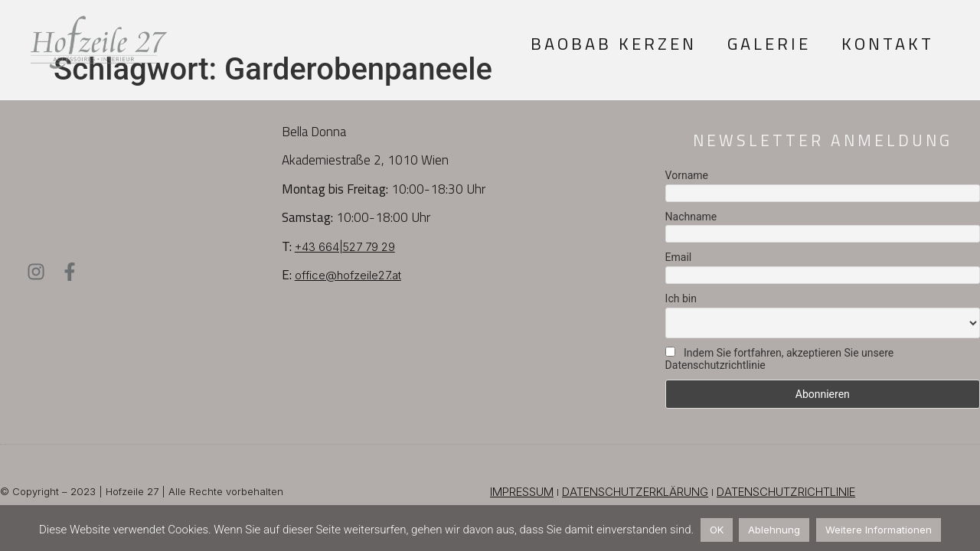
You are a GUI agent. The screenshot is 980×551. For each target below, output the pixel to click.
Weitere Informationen (879, 530)
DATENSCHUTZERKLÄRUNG (635, 492)
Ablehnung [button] (774, 530)
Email (679, 257)
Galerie (769, 44)
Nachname (691, 217)
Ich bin (681, 298)
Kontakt (888, 44)
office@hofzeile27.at (348, 275)
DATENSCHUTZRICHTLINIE (786, 492)
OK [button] (717, 530)
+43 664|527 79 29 (345, 247)
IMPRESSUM (522, 492)
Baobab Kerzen (614, 44)
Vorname (687, 175)
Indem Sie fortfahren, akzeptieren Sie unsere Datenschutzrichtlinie (780, 359)
